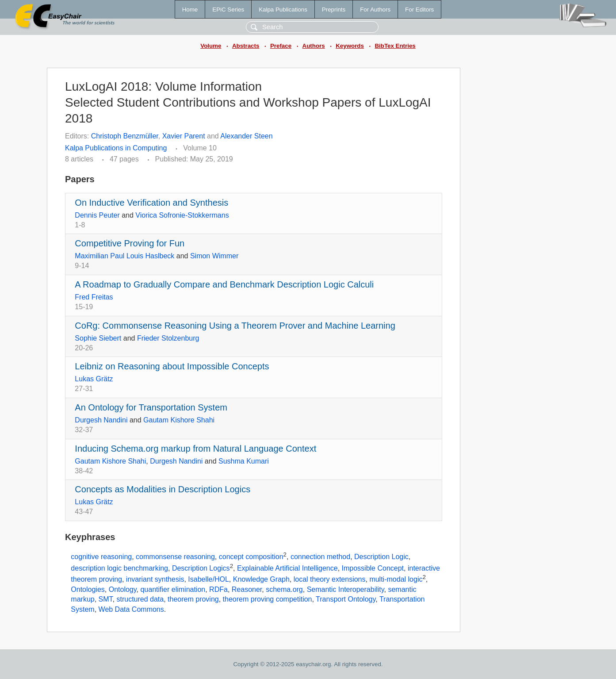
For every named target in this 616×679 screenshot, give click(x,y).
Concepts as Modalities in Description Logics (163, 489)
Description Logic (381, 557)
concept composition (251, 557)
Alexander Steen (246, 136)
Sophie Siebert (98, 338)
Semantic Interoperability (346, 589)
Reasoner (247, 589)
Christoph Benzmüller (125, 136)
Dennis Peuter (97, 215)
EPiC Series (228, 10)
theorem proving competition (268, 599)
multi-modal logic (396, 580)
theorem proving (193, 599)
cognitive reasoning (101, 557)
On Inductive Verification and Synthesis (151, 203)
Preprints (334, 10)
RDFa (218, 589)
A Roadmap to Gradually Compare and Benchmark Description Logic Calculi (224, 284)
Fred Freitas (94, 297)
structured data (140, 599)
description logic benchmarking (119, 568)
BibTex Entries (395, 46)
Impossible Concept (373, 568)
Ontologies (88, 589)
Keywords (350, 46)
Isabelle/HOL (209, 580)
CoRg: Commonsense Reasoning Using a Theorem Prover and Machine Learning (235, 326)
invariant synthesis (155, 580)
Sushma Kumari (244, 461)
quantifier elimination (173, 589)
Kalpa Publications (283, 10)
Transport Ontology (346, 599)
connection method (320, 557)
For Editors (419, 10)
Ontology (123, 589)
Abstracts (246, 46)
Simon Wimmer (214, 256)
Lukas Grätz (94, 379)
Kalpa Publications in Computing (116, 148)
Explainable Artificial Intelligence (287, 568)
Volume (211, 46)
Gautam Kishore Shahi (179, 420)
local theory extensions (330, 580)
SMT (106, 599)
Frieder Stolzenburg (168, 338)
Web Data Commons (131, 609)
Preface (281, 46)
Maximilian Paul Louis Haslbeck (124, 256)
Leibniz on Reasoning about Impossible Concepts (172, 366)
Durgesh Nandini (101, 420)
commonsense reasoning (175, 557)
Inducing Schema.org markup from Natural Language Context (195, 449)
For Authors (375, 10)
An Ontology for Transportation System (151, 407)
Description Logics (201, 568)
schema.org (284, 589)
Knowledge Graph (261, 580)
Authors (314, 46)
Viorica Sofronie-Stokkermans (182, 215)
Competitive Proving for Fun (130, 243)
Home (190, 10)
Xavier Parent (184, 136)
